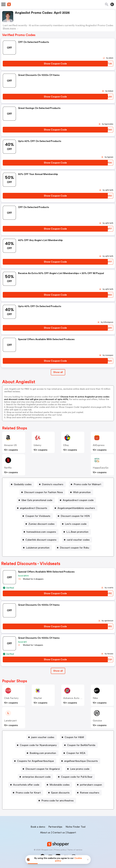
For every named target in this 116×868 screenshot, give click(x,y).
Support (72, 833)
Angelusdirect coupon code (78, 500)
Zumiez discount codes (41, 524)
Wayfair (38, 698)
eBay (66, 445)
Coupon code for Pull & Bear (77, 777)
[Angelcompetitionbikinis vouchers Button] (75, 508)
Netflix (8, 468)
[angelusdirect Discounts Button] (32, 508)
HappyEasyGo (101, 468)
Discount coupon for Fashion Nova (43, 492)
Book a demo (38, 827)
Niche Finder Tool (75, 827)
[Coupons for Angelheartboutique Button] (34, 761)
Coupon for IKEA (76, 753)
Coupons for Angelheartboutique (35, 761)
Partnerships (55, 827)
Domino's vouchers (53, 484)
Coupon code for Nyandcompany (38, 745)
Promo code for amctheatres (58, 801)
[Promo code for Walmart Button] (86, 484)
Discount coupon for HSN (75, 516)
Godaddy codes (23, 484)
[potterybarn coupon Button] (90, 785)
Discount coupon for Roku (74, 548)
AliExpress (99, 445)
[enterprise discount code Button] (35, 777)
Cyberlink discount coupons (41, 540)
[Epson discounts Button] (59, 793)
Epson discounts (60, 793)
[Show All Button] (58, 671)
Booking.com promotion (43, 753)
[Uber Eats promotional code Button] (36, 500)
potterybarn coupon (91, 785)
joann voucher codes (43, 737)
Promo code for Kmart (28, 793)
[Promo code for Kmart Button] (27, 793)
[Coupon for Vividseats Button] (37, 516)
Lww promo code (80, 769)
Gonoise (97, 721)
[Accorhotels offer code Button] (25, 785)
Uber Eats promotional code (37, 500)
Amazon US (10, 445)
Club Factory (11, 698)
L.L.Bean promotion (77, 532)
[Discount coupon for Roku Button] (73, 548)
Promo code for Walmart (87, 484)
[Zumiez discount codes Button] (40, 524)
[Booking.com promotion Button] (42, 753)
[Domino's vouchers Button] (52, 484)
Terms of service (75, 850)
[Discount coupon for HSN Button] (74, 516)
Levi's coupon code (76, 524)
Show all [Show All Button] (58, 372)
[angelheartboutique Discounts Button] (80, 761)
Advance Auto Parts (74, 698)
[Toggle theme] (112, 4)
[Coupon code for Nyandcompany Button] (37, 745)
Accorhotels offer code (26, 785)
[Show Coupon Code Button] (55, 64)
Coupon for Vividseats (38, 516)
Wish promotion (82, 492)
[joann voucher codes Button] (42, 737)
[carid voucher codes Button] (77, 540)
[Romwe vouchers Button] (88, 793)
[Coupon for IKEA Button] (75, 753)
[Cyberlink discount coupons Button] (40, 540)
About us (45, 833)
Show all (58, 671)
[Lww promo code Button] (79, 769)
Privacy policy (60, 850)
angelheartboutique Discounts (81, 761)
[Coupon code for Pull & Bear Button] (76, 777)
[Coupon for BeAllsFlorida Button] (80, 745)
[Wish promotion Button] (81, 492)
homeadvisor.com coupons (41, 532)
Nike (95, 698)
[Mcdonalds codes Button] (58, 785)
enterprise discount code (36, 777)
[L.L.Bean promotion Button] (76, 532)
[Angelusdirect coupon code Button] (77, 500)
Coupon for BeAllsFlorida (81, 745)
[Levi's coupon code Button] (75, 524)
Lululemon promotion (38, 548)
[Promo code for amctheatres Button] (56, 801)
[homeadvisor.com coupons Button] (40, 532)
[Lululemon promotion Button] (37, 548)
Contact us (59, 833)
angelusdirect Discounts (34, 508)
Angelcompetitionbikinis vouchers (76, 508)
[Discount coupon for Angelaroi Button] (42, 769)
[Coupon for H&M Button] (73, 737)
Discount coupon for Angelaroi (43, 769)
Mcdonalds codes (60, 785)
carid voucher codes (78, 540)
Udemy (37, 445)
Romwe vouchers (90, 793)
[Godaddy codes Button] (22, 484)
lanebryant (10, 721)
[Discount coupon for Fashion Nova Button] (42, 492)
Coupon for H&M (74, 737)
